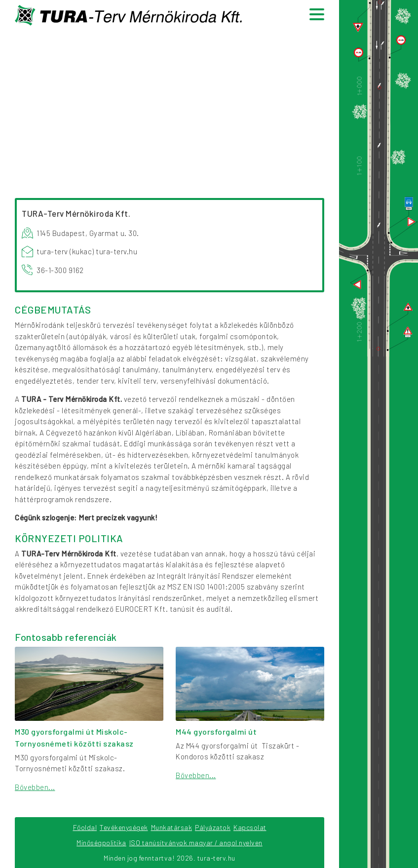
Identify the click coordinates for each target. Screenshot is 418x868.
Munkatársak (172, 827)
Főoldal (85, 827)
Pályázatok (213, 827)
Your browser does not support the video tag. (170, 108)
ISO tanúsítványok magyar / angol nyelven (196, 843)
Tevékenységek (124, 827)
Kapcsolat (250, 827)
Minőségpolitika (101, 843)
